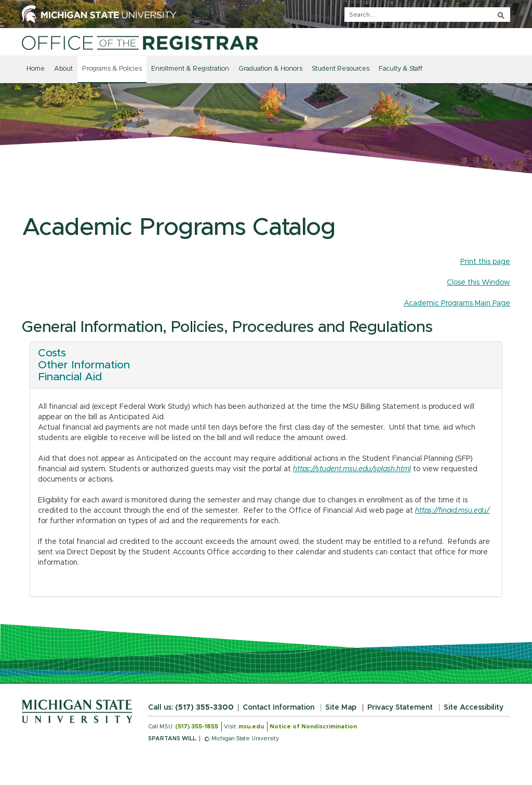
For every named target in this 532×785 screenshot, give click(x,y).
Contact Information (278, 708)
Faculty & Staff (401, 69)
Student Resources (341, 69)
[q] (427, 15)
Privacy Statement (400, 708)
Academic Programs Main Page (457, 303)
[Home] (140, 43)
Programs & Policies (112, 69)
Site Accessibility (474, 708)
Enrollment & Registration (190, 69)
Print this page (485, 262)
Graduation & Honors (270, 69)
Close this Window (478, 283)
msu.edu (251, 727)
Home (36, 69)
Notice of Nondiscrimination (313, 727)
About (63, 69)
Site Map (341, 708)
